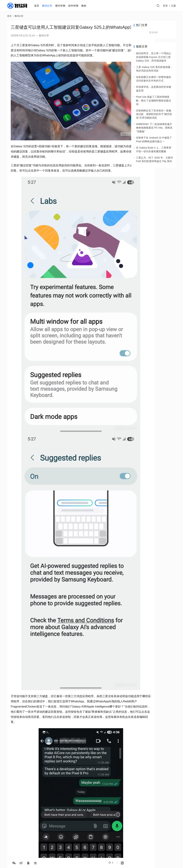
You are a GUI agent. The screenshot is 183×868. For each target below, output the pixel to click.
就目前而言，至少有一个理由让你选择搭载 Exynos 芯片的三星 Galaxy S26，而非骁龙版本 (154, 57)
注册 (173, 6)
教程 (84, 6)
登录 (165, 6)
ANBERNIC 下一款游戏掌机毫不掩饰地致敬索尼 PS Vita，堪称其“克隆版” (154, 128)
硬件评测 (61, 6)
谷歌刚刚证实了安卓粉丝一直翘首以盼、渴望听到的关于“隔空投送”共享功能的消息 (154, 114)
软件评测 (74, 6)
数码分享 (48, 6)
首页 (37, 6)
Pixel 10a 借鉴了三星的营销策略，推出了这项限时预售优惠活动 (154, 100)
